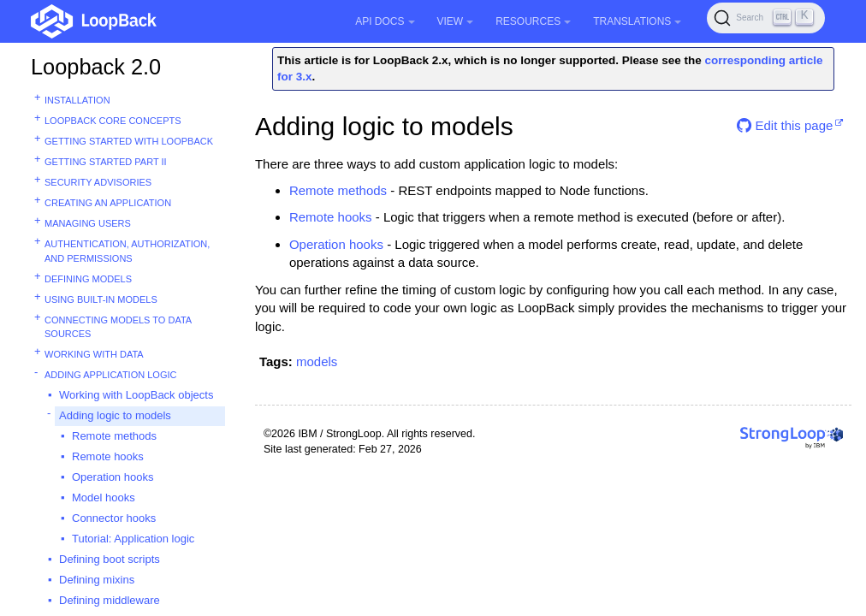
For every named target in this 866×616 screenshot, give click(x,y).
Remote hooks (108, 456)
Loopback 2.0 (96, 67)
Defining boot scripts (110, 559)
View (456, 21)
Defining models (88, 279)
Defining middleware (110, 600)
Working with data (94, 354)
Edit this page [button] (785, 125)
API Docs (385, 21)
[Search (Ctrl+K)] (766, 18)
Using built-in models (101, 299)
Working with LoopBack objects (136, 395)
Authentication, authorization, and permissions (127, 251)
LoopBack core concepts (113, 121)
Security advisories (98, 182)
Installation (77, 100)
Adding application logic (110, 375)
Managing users (88, 223)
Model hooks (104, 498)
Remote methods (114, 436)
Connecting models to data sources (118, 327)
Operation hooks (113, 477)
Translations (637, 21)
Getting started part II (106, 162)
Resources (533, 21)
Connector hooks (114, 518)
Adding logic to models (115, 415)
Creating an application (108, 203)
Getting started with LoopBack (129, 141)
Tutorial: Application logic (133, 539)
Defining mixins (97, 580)
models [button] (317, 361)
